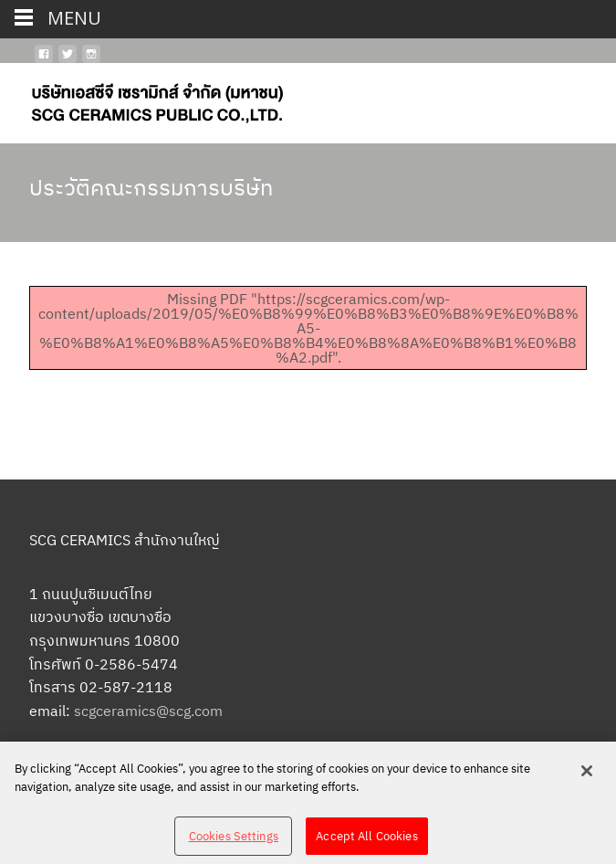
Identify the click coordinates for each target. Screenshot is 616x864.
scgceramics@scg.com (148, 711)
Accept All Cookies (366, 840)
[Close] (587, 775)
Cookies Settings (234, 840)
